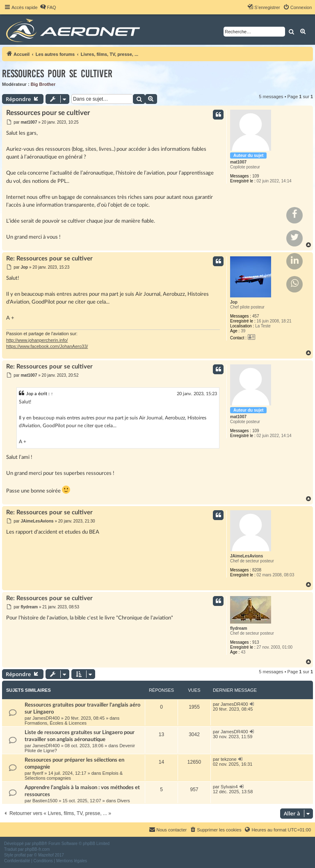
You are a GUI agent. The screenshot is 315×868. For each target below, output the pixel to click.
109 (256, 176)
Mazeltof (46, 855)
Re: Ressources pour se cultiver (49, 259)
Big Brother (43, 84)
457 (256, 316)
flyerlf (38, 773)
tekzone (229, 759)
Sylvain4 (229, 787)
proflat (20, 855)
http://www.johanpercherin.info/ (37, 340)
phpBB (38, 844)
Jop (234, 302)
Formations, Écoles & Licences (56, 723)
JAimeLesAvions (247, 556)
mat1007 (238, 162)
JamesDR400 (46, 718)
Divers (124, 801)
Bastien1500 (45, 801)
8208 (257, 570)
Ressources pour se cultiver (57, 74)
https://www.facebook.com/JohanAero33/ (47, 346)
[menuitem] (48, 7)
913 (256, 642)
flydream (239, 628)
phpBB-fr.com (38, 849)
